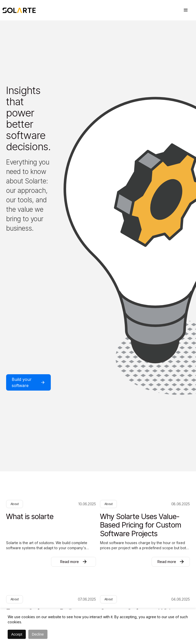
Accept (17, 634)
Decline (38, 634)
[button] (186, 10)
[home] (19, 10)
